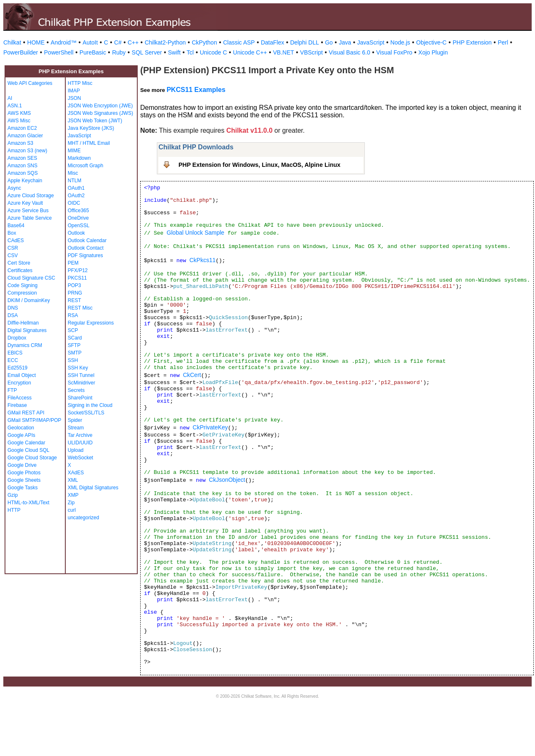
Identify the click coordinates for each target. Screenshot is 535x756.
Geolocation (21, 428)
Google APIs (21, 435)
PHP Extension (472, 42)
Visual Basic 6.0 (349, 52)
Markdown (79, 158)
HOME (36, 42)
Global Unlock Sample (196, 233)
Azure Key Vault (25, 203)
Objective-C (431, 42)
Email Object (22, 375)
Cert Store (19, 263)
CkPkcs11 (202, 260)
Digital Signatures (27, 330)
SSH (73, 360)
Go (329, 42)
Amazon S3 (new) (27, 151)
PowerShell (59, 52)
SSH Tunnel (81, 375)
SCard (75, 338)
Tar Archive (80, 435)
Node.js (400, 42)
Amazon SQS (23, 173)
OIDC (74, 203)
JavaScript (371, 42)
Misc (73, 173)
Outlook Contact (86, 248)
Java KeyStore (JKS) (91, 128)
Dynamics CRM (25, 345)
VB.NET (284, 52)
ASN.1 (15, 106)
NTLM (75, 181)
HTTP (14, 510)
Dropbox (17, 338)
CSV (13, 255)
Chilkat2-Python (165, 42)
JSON (74, 98)
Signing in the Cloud (90, 405)
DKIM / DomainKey (29, 300)
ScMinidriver (82, 383)
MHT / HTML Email (89, 143)
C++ (133, 42)
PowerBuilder (21, 52)
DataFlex (272, 42)
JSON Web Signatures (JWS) (100, 113)
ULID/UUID (80, 443)
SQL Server (147, 52)
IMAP (74, 91)
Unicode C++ (250, 52)
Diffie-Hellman (23, 323)
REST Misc (80, 308)
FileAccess (20, 398)
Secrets (76, 390)
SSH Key (78, 368)
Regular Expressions (91, 323)
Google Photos (24, 473)
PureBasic (93, 52)
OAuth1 (76, 188)
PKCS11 (77, 278)
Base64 (16, 226)
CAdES (16, 240)
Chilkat (12, 42)
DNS (13, 308)
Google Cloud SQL (28, 450)
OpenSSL (79, 226)
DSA (13, 315)
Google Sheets (24, 480)
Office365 (78, 211)
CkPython (204, 42)
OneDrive (78, 218)
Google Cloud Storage (32, 458)
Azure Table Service (30, 218)
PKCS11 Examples (196, 90)
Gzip (13, 495)
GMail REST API (26, 413)
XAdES (76, 473)
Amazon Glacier (25, 136)
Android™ (64, 42)
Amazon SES (22, 158)
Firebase (17, 405)
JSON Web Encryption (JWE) (100, 106)
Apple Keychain (25, 181)
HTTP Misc (80, 83)
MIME (74, 151)
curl (72, 510)
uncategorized (83, 518)
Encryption (19, 383)
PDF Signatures (85, 255)
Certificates (20, 270)
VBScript (311, 52)
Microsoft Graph (85, 166)
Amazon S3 (20, 143)
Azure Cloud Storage (31, 196)
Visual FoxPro (394, 52)
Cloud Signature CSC (31, 278)
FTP (12, 390)
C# (118, 42)
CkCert (192, 375)
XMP (73, 495)
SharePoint (80, 398)
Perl (503, 42)
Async (14, 188)
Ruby (119, 52)
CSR (13, 248)
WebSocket (80, 458)
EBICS (15, 353)
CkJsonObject (227, 480)
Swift (174, 52)
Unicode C (213, 52)
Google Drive (22, 465)
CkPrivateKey (210, 427)
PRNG (75, 293)
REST (74, 300)
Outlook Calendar (87, 240)
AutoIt (90, 42)
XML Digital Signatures (93, 488)
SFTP (74, 345)
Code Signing (22, 285)
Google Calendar (26, 443)
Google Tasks (23, 488)
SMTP (75, 353)
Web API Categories (30, 83)
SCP (73, 330)
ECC (13, 360)
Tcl (190, 52)
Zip (71, 503)
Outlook (76, 233)
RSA (73, 315)
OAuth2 (76, 196)
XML (73, 480)
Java (345, 42)
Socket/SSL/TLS (86, 413)
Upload (76, 450)
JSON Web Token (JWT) (95, 121)
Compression (22, 293)
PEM (73, 263)
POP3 (74, 285)
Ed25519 (17, 368)
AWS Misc (19, 121)
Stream (76, 428)
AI (10, 98)
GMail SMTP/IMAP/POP (34, 420)
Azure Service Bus (28, 211)
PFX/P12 (78, 270)
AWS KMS (19, 113)
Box (12, 233)
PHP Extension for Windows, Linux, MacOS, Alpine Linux (259, 165)
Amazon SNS (22, 166)
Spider (75, 420)
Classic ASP (239, 42)
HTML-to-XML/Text (28, 503)
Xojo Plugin (433, 52)
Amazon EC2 (22, 128)
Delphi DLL (304, 42)
